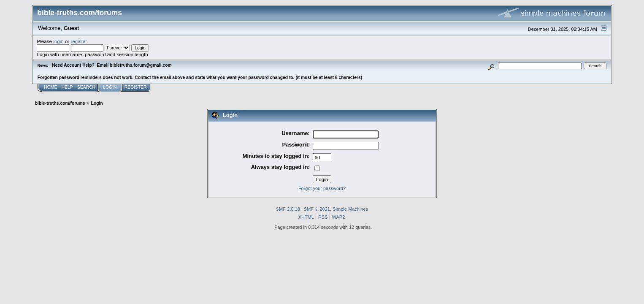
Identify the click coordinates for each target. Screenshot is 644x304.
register (78, 41)
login (58, 41)
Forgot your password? (322, 188)
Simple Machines (350, 209)
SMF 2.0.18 (288, 209)
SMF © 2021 (317, 209)
